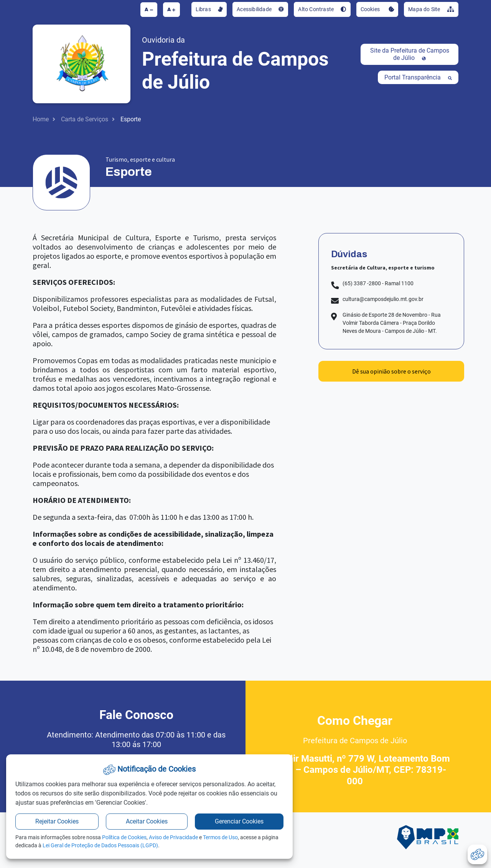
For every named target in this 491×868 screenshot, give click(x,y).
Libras (209, 9)
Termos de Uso (220, 837)
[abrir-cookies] (477, 854)
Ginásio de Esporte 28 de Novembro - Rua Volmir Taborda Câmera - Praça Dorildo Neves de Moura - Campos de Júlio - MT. (392, 323)
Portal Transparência (418, 77)
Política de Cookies (124, 837)
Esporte (131, 119)
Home (41, 119)
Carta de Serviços (85, 119)
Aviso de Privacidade (173, 837)
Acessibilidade (260, 9)
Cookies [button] (377, 9)
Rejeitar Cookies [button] (57, 821)
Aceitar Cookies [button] (147, 821)
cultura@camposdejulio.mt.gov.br (383, 299)
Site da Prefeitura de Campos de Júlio (410, 54)
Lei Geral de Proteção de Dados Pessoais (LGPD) (100, 845)
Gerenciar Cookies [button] (239, 821)
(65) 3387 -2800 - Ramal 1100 (378, 283)
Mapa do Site (431, 9)
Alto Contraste (322, 9)
